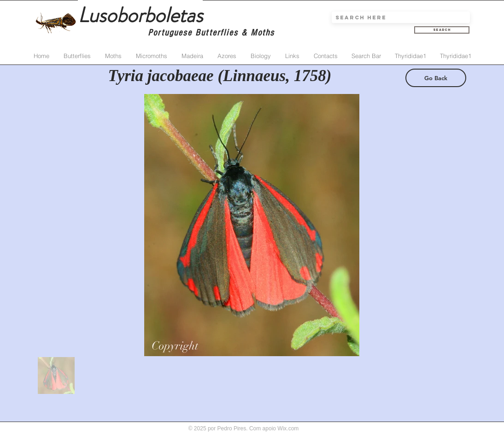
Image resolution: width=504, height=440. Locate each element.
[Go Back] (436, 78)
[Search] (442, 30)
